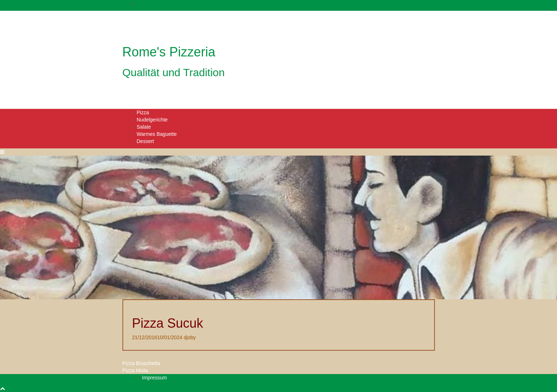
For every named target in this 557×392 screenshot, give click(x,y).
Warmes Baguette (157, 134)
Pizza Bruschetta (141, 363)
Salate (144, 127)
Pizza (143, 112)
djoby (190, 337)
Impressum (155, 378)
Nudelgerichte (152, 120)
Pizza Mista (135, 370)
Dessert (145, 141)
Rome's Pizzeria (169, 52)
